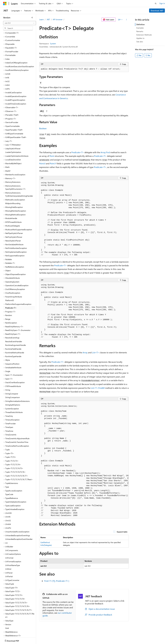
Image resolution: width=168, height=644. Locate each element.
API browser (58, 19)
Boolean (43, 128)
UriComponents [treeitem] (12, 535)
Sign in (162, 3)
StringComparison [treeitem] (13, 382)
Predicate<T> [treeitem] (11, 292)
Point (52, 156)
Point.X (42, 163)
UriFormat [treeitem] (9, 542)
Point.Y (53, 163)
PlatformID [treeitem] (10, 285)
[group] (84, 460)
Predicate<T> (78, 152)
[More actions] (126, 20)
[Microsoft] (5, 4)
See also (140, 42)
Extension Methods (144, 35)
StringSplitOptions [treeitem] (13, 389)
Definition (141, 24)
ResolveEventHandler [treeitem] (14, 326)
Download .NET (157, 11)
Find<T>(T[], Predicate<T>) (57, 581)
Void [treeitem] (7, 613)
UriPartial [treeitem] (9, 561)
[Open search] (156, 4)
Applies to (140, 38)
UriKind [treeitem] (8, 554)
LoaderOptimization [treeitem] (13, 137)
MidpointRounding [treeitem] (13, 188)
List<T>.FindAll (98, 388)
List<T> (96, 352)
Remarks (140, 31)
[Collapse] (32, 18)
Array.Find (105, 152)
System (53, 44)
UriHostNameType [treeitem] (13, 550)
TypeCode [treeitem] (9, 479)
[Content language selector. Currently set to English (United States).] (15, 640)
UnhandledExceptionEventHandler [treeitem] (19, 524)
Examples (140, 28)
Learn (41, 19)
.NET (48, 19)
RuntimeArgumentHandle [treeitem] (15, 330)
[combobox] (20, 23)
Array (85, 352)
